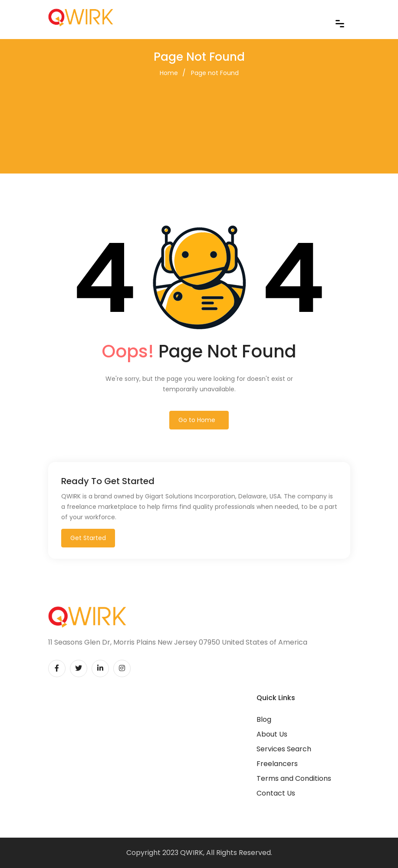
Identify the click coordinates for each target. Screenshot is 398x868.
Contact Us (276, 793)
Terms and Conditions (294, 778)
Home (169, 73)
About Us (272, 734)
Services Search (284, 749)
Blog (264, 719)
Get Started (88, 538)
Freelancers (277, 764)
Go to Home (197, 420)
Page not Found (215, 73)
